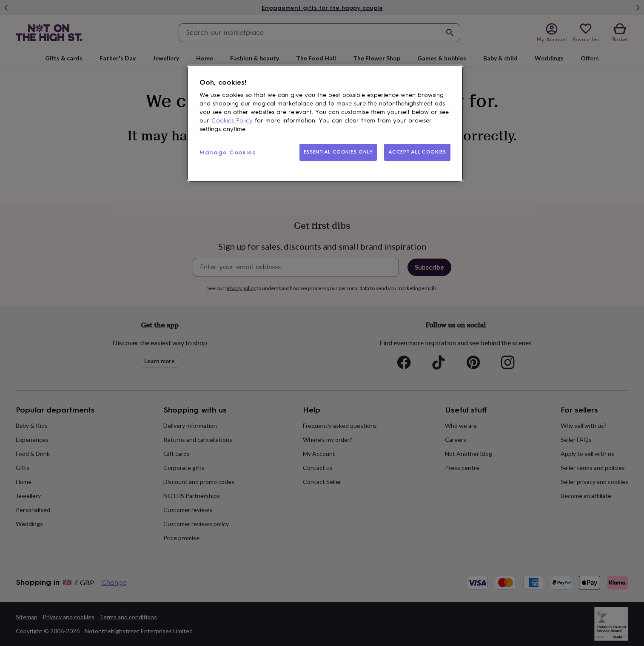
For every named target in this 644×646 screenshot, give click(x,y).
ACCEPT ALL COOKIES (417, 152)
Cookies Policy (232, 121)
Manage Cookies (228, 152)
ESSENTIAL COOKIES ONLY (338, 152)
